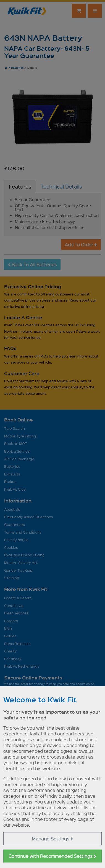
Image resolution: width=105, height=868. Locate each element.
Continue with (53, 856)
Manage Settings (53, 839)
